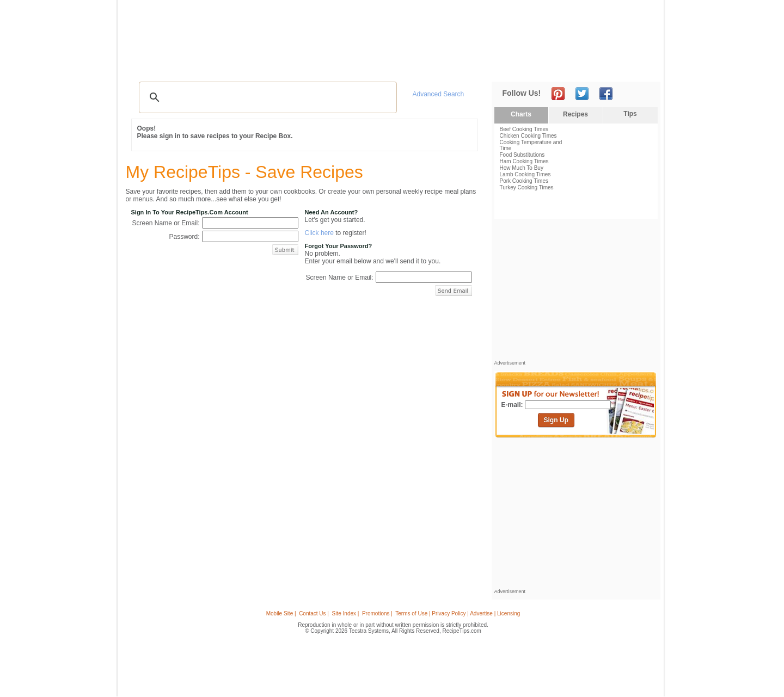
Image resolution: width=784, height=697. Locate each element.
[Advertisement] (460, 29)
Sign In (640, 66)
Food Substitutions (522, 155)
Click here (319, 233)
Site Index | (346, 613)
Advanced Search (439, 94)
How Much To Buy (522, 168)
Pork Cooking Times (524, 181)
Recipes (146, 66)
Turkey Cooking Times (527, 187)
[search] (266, 97)
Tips (630, 114)
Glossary (238, 66)
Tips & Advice (191, 66)
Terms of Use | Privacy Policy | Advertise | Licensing (458, 613)
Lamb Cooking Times (525, 174)
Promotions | (377, 613)
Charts (521, 114)
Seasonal (356, 66)
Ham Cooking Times (524, 161)
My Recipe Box (408, 66)
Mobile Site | (281, 613)
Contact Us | (314, 613)
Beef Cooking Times (524, 129)
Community (313, 66)
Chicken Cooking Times (528, 136)
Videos (273, 66)
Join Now (616, 66)
